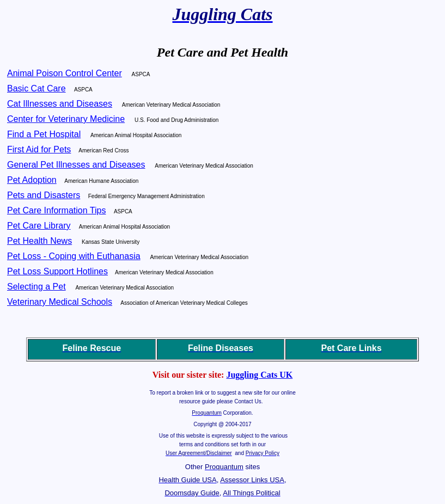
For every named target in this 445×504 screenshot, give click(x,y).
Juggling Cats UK (259, 375)
